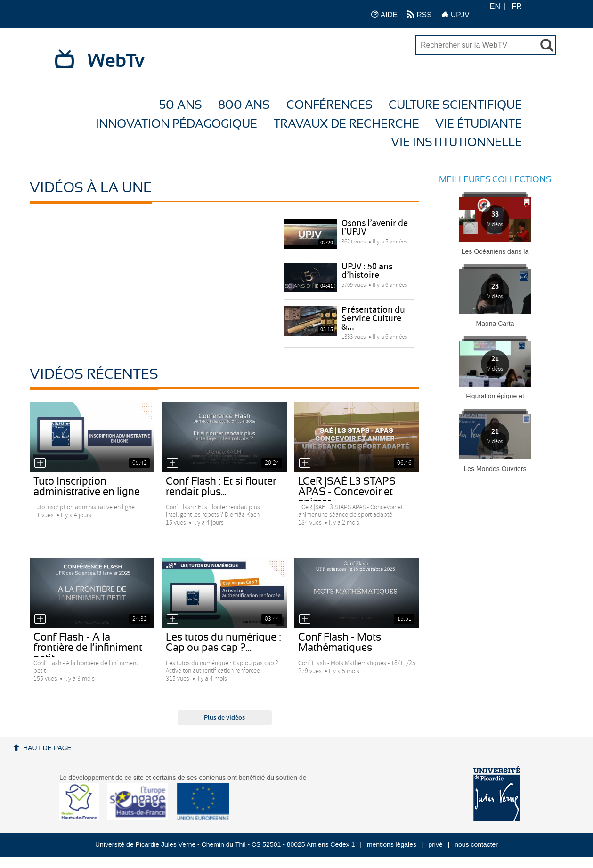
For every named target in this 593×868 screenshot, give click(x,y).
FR (517, 6)
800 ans (244, 105)
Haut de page (47, 748)
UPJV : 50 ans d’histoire (367, 271)
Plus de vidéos (224, 718)
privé (435, 844)
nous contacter (476, 844)
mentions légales (392, 844)
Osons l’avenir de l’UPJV (375, 228)
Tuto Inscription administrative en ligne (87, 487)
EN (495, 6)
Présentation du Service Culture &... (373, 319)
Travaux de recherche (346, 124)
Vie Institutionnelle (456, 142)
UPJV (455, 14)
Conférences (329, 105)
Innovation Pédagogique (176, 124)
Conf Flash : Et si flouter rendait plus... (221, 487)
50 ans (181, 105)
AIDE (385, 14)
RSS (419, 14)
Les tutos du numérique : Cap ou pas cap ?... (223, 642)
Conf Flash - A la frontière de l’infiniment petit (88, 648)
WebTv (116, 61)
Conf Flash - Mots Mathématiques (340, 642)
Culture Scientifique (455, 105)
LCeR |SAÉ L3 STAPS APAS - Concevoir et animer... (347, 492)
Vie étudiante (479, 124)
